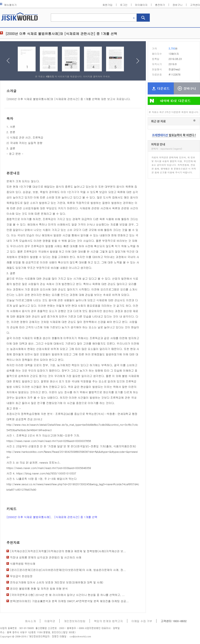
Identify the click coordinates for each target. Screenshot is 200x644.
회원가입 (107, 5)
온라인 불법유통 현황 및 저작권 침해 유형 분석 (39, 589)
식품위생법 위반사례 (23, 564)
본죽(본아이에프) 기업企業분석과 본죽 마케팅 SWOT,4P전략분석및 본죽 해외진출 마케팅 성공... (69, 601)
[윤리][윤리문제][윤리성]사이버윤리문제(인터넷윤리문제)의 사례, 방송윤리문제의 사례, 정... (68, 570)
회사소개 (30, 621)
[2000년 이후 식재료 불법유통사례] (29, 517)
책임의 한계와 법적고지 (108, 621)
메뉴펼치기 (8, 5)
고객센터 (195, 5)
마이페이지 (141, 5)
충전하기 (160, 5)
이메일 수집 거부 (142, 621)
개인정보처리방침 (75, 621)
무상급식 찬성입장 (21, 576)
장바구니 (177, 5)
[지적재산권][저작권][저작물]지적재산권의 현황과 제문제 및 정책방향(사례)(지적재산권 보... (68, 551)
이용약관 (50, 621)
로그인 (124, 5)
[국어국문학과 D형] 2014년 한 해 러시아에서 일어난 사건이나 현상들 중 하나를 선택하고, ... (67, 595)
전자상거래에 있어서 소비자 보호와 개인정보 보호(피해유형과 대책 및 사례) (57, 582)
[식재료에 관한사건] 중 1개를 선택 (76, 517)
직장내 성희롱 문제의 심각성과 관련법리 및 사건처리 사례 (46, 557)
